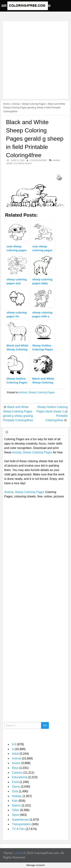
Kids (15, 801)
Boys (15, 768)
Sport (15, 815)
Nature (16, 805)
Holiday (17, 796)
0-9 (14, 744)
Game (16, 787)
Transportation (21, 824)
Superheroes (20, 820)
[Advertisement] (35, 58)
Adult (15, 754)
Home (6, 104)
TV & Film (18, 829)
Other (16, 810)
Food (15, 782)
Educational (20, 777)
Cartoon (17, 773)
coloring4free (38, 160)
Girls (15, 791)
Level (18, 853)
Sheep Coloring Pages (34, 104)
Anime (16, 763)
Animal (16, 104)
